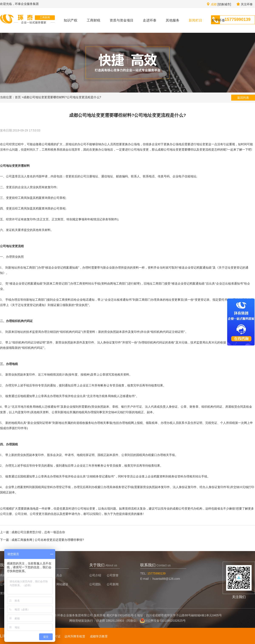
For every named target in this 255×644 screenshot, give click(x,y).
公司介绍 (95, 575)
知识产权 (71, 20)
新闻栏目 (195, 20)
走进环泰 (150, 20)
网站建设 (62, 584)
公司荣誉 (113, 575)
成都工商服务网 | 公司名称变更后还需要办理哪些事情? (48, 540)
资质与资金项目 (122, 20)
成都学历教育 (99, 636)
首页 (18, 97)
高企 (59, 575)
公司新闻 (113, 584)
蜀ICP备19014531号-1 (121, 615)
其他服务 (173, 20)
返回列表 (243, 98)
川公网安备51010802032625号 (165, 621)
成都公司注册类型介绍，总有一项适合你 (38, 532)
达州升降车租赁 (75, 636)
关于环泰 (218, 20)
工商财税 (93, 20)
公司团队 (95, 584)
